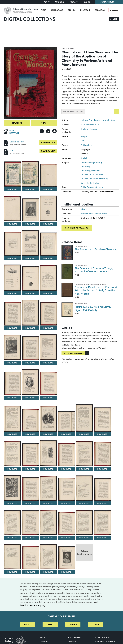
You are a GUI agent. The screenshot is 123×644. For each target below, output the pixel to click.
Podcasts (74, 2)
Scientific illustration (90, 183)
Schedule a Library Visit (105, 641)
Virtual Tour (72, 642)
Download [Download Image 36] (30, 503)
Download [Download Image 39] (84, 503)
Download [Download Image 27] (84, 434)
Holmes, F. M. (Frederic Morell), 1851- (98, 120)
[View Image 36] (30, 489)
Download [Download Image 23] (12, 434)
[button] (87, 353)
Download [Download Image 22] (48, 398)
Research (85, 10)
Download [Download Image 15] (30, 328)
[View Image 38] (66, 489)
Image (84, 136)
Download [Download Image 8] (12, 258)
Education (100, 10)
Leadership (44, 642)
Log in (96, 624)
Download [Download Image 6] (30, 224)
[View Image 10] (48, 244)
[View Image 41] (12, 523)
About (47, 2)
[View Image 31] (48, 453)
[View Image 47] (12, 557)
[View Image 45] (84, 523)
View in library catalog (77, 228)
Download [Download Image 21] (30, 398)
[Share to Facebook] (42, 131)
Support (114, 10)
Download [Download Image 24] (30, 434)
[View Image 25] (48, 419)
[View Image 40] (102, 490)
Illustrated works (97, 284)
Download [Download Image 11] (12, 293)
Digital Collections (30, 19)
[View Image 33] (84, 454)
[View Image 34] (102, 454)
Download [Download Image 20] (12, 398)
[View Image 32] (66, 455)
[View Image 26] (66, 421)
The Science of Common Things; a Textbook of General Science (95, 270)
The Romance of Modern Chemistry (96, 249)
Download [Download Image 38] (66, 503)
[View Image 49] (48, 557)
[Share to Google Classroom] (54, 131)
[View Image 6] (30, 210)
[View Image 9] (30, 243)
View (44, 123)
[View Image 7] (48, 208)
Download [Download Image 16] (48, 328)
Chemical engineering (91, 162)
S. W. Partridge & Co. (90, 125)
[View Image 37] (48, 488)
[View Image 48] (30, 558)
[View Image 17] (12, 348)
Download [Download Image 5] (12, 224)
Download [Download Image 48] (30, 572)
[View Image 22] (48, 383)
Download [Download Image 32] (66, 469)
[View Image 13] (48, 278)
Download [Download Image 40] (102, 503)
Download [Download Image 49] (48, 572)
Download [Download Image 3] (30, 189)
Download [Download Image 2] (12, 189)
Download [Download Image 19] (48, 363)
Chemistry (86, 167)
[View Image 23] (12, 419)
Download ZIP (48, 151)
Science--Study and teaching (95, 179)
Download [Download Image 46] (102, 538)
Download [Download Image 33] (84, 469)
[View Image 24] (30, 420)
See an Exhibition (102, 637)
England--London (89, 129)
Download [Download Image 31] (48, 469)
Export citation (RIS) (73, 353)
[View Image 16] (48, 314)
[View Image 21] (30, 382)
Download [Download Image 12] (30, 293)
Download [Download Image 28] (102, 434)
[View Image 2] (12, 174)
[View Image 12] (30, 278)
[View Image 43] (48, 522)
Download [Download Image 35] (12, 503)
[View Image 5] (12, 209)
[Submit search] (117, 111)
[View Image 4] (48, 175)
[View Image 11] (12, 278)
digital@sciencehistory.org (32, 605)
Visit (44, 10)
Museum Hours (107, 2)
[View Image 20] (12, 383)
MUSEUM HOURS (74, 637)
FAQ (50, 624)
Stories (72, 10)
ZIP (11, 150)
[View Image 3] (30, 174)
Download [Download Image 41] (12, 538)
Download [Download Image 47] (12, 572)
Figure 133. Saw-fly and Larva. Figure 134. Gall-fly (93, 308)
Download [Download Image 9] (30, 258)
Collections (57, 10)
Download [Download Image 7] (48, 224)
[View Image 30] (30, 455)
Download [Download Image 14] (12, 328)
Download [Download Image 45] (84, 538)
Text (83, 141)
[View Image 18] (30, 348)
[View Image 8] (12, 244)
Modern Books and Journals (94, 213)
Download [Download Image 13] (48, 293)
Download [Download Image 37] (48, 503)
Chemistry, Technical (90, 171)
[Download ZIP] (6, 151)
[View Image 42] (30, 523)
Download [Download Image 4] (48, 189)
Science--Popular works (92, 175)
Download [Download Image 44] (66, 538)
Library (84, 209)
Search (114, 19)
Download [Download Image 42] (30, 538)
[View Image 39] (84, 488)
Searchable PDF (17, 142)
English (84, 158)
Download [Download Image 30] (30, 469)
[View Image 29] (12, 454)
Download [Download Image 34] (102, 469)
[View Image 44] (66, 523)
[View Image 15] (30, 313)
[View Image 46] (102, 523)
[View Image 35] (12, 488)
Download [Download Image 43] (48, 538)
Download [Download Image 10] (48, 258)
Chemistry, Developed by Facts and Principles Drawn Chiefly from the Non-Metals (96, 290)
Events (87, 2)
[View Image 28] (102, 420)
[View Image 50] (66, 558)
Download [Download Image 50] (66, 572)
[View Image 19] (48, 347)
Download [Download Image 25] (48, 434)
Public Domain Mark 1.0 (92, 187)
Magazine (60, 2)
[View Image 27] (84, 418)
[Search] (84, 19)
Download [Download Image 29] (12, 469)
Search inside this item (73, 111)
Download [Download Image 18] (30, 363)
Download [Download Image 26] (66, 434)
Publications (68, 48)
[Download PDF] (6, 143)
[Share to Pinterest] (48, 131)
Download (17, 123)
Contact (73, 624)
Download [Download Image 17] (12, 363)
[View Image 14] (12, 314)
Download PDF (48, 142)
